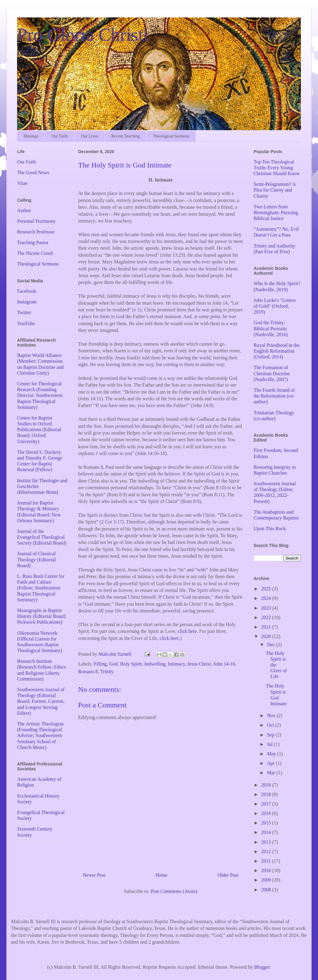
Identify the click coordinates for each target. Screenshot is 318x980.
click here (187, 631)
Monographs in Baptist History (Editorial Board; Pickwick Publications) (42, 616)
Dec (272, 645)
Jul (271, 744)
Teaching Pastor (33, 242)
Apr (271, 763)
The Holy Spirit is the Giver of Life (276, 665)
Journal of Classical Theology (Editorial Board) (36, 559)
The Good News (33, 173)
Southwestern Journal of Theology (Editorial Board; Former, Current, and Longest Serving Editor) (41, 701)
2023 (267, 608)
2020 (267, 636)
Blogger (262, 967)
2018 (267, 794)
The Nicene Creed (35, 253)
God (114, 664)
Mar (272, 773)
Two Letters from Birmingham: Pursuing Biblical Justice (276, 213)
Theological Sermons (171, 136)
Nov (272, 716)
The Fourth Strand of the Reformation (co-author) (274, 396)
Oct (271, 725)
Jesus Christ (199, 664)
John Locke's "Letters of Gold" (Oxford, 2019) (275, 306)
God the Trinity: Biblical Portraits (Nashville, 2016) (271, 328)
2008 (267, 890)
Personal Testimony (36, 221)
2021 (267, 627)
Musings (31, 136)
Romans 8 (88, 672)
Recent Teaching (126, 136)
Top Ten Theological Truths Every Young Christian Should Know (277, 168)
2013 (267, 842)
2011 (267, 861)
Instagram (27, 302)
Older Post (228, 875)
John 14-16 (224, 664)
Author (24, 210)
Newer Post (94, 875)
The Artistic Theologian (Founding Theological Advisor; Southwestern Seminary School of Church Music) (40, 736)
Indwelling (155, 664)
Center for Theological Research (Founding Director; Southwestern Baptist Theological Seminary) (40, 395)
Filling (100, 664)
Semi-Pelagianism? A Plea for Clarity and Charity (275, 190)
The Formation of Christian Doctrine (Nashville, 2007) (272, 373)
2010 (267, 870)
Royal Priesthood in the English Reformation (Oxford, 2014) (277, 351)
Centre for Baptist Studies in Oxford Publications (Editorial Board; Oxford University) (39, 430)
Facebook (27, 291)
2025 (267, 589)
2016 (267, 813)
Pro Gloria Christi (83, 35)
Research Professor (36, 232)
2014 (267, 832)
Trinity (107, 672)
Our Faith (60, 136)
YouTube (26, 323)
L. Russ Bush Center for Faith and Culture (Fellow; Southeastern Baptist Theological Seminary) (41, 588)
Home (162, 875)
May (272, 754)
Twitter (24, 312)
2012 (267, 852)
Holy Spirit (131, 664)
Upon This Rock (270, 529)
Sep (271, 735)
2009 (267, 880)
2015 (267, 823)
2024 (267, 598)
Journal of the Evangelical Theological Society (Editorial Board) (42, 537)
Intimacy (176, 664)
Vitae (22, 183)
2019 (267, 785)
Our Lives (89, 136)
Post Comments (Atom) (174, 891)
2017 (267, 804)
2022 (267, 617)
